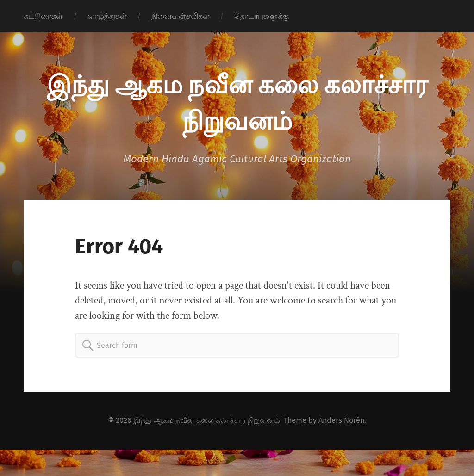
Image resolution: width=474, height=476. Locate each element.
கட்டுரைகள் (43, 16)
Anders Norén (341, 420)
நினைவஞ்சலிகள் (180, 16)
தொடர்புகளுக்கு (262, 16)
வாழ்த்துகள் (107, 16)
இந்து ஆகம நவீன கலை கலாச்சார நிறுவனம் (207, 420)
